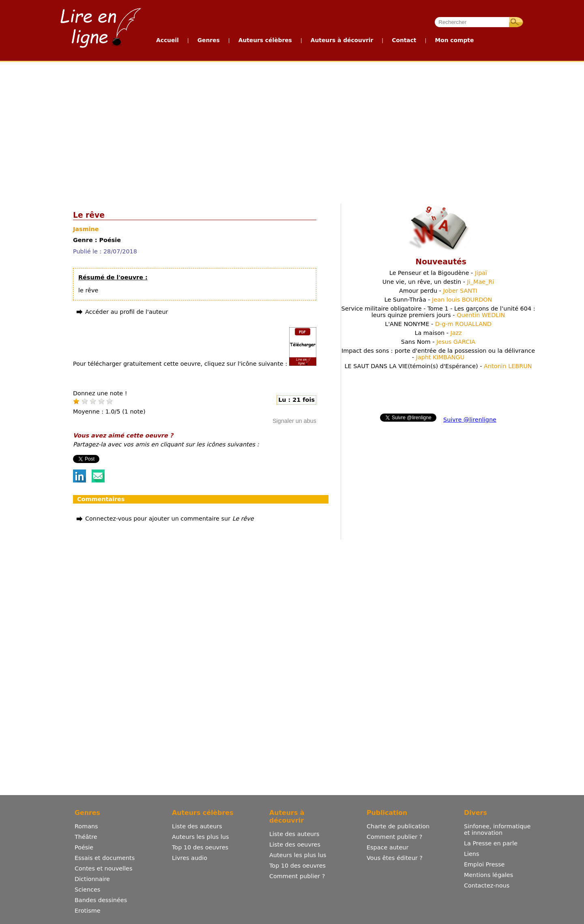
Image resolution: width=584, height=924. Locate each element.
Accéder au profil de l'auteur (127, 312)
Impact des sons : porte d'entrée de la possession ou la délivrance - (438, 354)
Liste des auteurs (197, 826)
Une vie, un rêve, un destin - (438, 282)
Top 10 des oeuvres (200, 847)
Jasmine (86, 229)
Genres (209, 40)
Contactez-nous (487, 885)
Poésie (84, 847)
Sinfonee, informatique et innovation (497, 830)
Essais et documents (105, 858)
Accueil (167, 40)
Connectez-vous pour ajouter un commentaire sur (170, 519)
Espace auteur (388, 847)
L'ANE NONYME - (438, 324)
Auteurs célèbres (265, 40)
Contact (404, 40)
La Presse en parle (491, 843)
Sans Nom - (438, 342)
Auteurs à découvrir (342, 40)
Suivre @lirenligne (470, 420)
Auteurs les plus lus (200, 837)
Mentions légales (488, 875)
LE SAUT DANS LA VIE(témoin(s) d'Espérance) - (438, 366)
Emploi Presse (484, 864)
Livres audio (190, 858)
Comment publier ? (297, 876)
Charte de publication (398, 826)
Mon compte (454, 40)
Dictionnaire (92, 879)
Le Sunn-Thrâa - (438, 300)
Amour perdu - (438, 291)
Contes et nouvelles (103, 868)
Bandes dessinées (101, 900)
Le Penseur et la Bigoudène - (438, 273)
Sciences (87, 890)
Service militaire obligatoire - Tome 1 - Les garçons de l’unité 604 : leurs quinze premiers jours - (438, 312)
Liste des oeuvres (295, 845)
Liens (472, 854)
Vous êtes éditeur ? (395, 858)
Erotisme (88, 911)
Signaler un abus (294, 421)
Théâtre (86, 837)
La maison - (438, 333)
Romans (86, 826)
